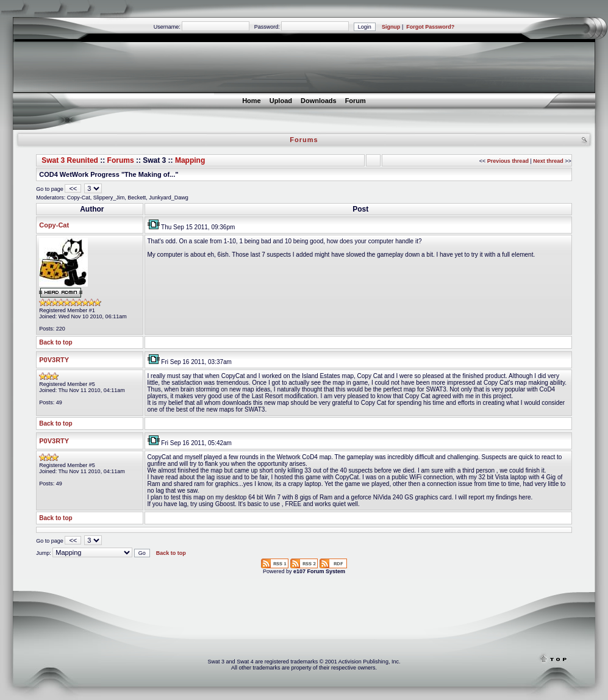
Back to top (55, 342)
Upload (281, 101)
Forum (356, 101)
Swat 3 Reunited (70, 160)
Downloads (319, 101)
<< (73, 188)
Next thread (548, 161)
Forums (121, 160)
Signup (391, 27)
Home (252, 101)
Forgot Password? (430, 27)
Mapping (190, 160)
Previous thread (508, 161)
